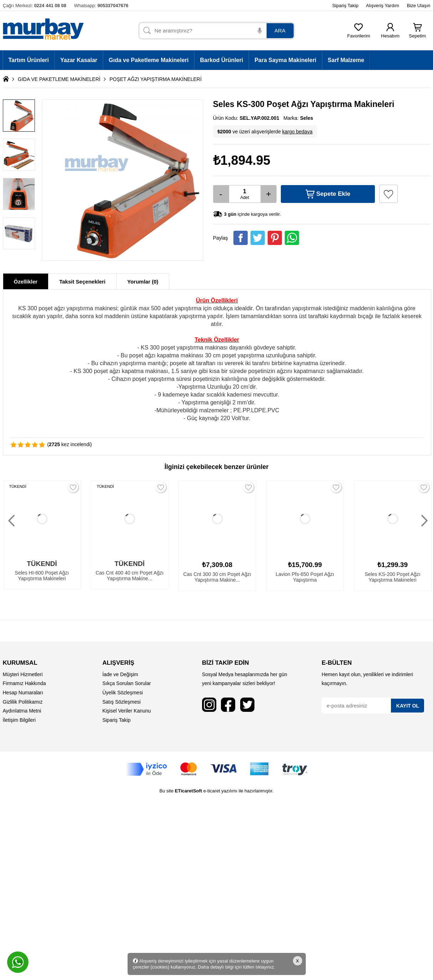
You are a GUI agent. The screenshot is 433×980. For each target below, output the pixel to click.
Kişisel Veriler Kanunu (127, 711)
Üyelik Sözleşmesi (123, 693)
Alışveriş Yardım (383, 6)
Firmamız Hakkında (24, 683)
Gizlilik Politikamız (23, 702)
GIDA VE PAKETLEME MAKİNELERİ (59, 79)
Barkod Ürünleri (221, 60)
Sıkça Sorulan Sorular (127, 683)
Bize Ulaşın (419, 6)
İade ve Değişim (120, 674)
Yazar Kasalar (79, 60)
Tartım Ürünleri (29, 60)
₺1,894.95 (242, 160)
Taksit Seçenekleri (82, 282)
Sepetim (417, 34)
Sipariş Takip (345, 6)
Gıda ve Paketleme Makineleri (149, 60)
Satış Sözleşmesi (121, 702)
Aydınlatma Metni (22, 711)
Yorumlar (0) (143, 282)
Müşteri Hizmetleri (23, 674)
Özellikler (26, 282)
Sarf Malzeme (346, 60)
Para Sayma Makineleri (285, 60)
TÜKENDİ (18, 486)
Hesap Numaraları (23, 693)
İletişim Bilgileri (19, 720)
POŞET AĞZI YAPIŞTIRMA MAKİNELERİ (155, 79)
